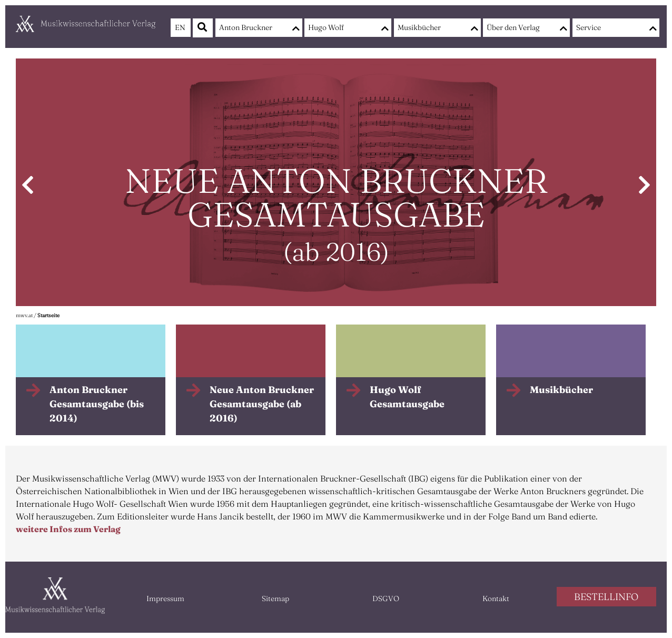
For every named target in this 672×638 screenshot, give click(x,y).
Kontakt (496, 598)
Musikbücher (419, 27)
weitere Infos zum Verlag (68, 529)
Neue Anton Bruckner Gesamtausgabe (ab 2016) (262, 404)
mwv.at (24, 315)
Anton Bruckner (246, 27)
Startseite (48, 315)
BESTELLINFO (606, 597)
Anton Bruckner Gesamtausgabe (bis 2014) (97, 404)
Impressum (165, 598)
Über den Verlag (513, 27)
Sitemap (275, 598)
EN (180, 27)
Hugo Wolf (326, 27)
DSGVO (386, 598)
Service (589, 27)
